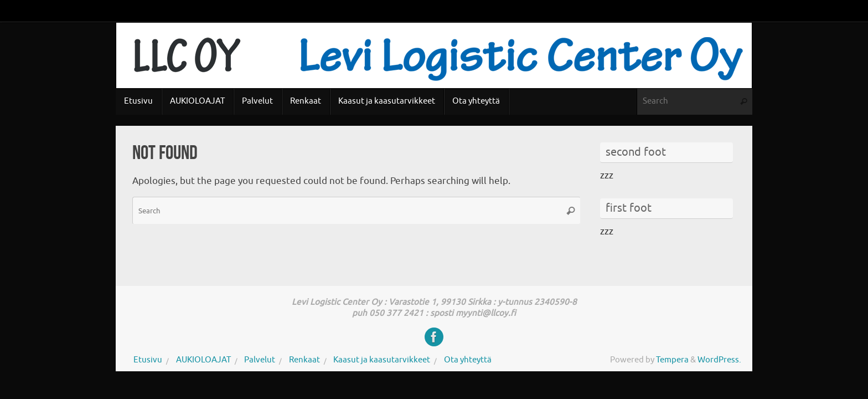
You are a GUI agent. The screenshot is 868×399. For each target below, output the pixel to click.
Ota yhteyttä (468, 360)
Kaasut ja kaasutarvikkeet (382, 360)
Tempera (672, 360)
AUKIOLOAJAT (203, 360)
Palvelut (260, 360)
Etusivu (148, 360)
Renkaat (304, 360)
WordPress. (719, 360)
